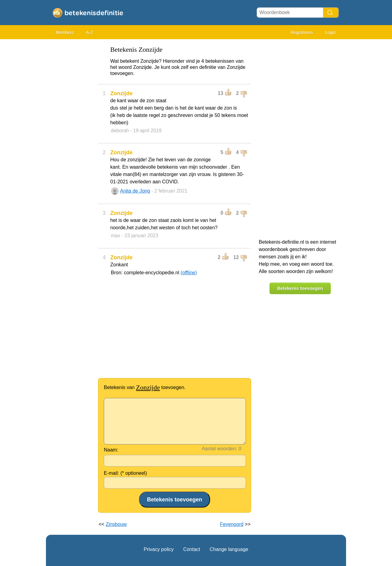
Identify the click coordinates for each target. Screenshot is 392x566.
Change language (229, 549)
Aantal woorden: (220, 449)
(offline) (189, 273)
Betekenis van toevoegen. (145, 387)
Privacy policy (159, 549)
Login (330, 32)
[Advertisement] (70, 135)
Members (65, 32)
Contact (192, 549)
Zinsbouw (116, 524)
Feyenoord (232, 524)
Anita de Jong (135, 191)
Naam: (111, 450)
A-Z (90, 32)
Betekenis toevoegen (300, 288)
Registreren (302, 32)
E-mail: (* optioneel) (125, 473)
